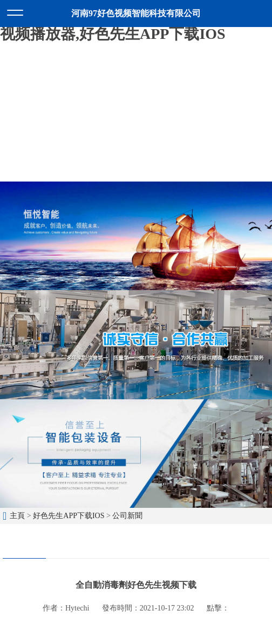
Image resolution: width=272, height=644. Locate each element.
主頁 (17, 516)
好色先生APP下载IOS (69, 516)
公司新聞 (127, 516)
